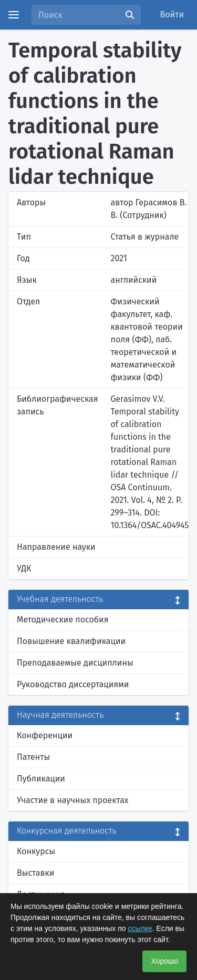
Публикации (41, 779)
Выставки (35, 873)
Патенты (33, 757)
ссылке (140, 928)
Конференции (45, 735)
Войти (172, 14)
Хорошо (164, 961)
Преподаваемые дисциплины (75, 663)
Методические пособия (63, 620)
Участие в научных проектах (73, 800)
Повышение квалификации (71, 641)
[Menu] (14, 15)
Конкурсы (36, 851)
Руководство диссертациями (73, 684)
